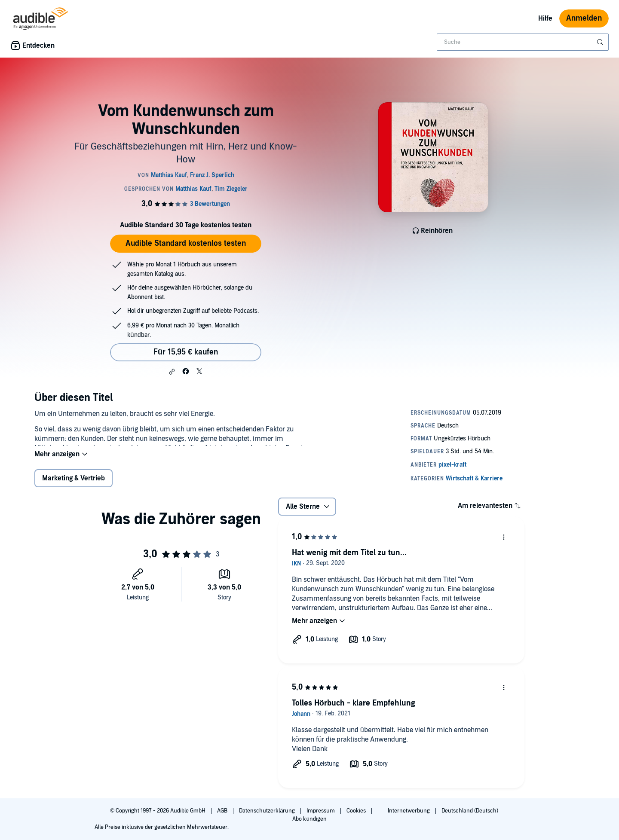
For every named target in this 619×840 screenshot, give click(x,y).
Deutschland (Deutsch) (470, 811)
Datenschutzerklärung (268, 811)
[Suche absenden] (601, 42)
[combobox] (523, 42)
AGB (223, 811)
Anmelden (584, 18)
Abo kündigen (309, 819)
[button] (172, 372)
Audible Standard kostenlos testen (186, 243)
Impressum (321, 811)
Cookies (357, 811)
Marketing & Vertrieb (74, 485)
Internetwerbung (409, 811)
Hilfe (545, 18)
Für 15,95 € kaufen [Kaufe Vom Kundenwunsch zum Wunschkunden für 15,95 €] (186, 352)
